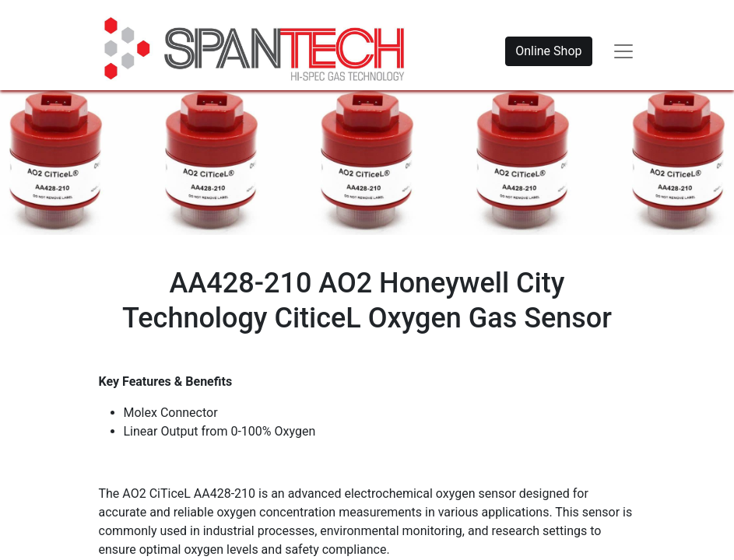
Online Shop (548, 51)
